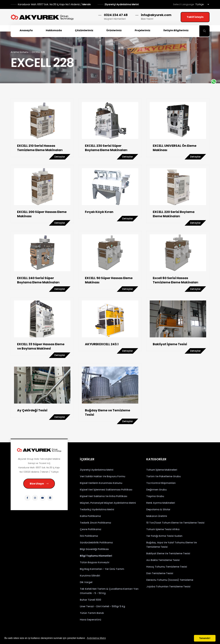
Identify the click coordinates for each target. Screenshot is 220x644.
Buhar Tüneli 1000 (90, 600)
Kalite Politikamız (90, 516)
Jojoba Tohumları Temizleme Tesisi (168, 587)
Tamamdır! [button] (205, 638)
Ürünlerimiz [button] (114, 30)
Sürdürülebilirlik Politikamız (96, 543)
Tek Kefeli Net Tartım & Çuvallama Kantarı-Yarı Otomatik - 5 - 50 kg (109, 591)
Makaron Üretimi (157, 516)
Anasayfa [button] (26, 30)
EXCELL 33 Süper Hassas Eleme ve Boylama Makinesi (41, 346)
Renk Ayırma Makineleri (161, 503)
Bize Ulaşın (39, 484)
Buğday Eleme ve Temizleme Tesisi (108, 412)
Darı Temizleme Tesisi (160, 573)
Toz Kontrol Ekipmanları (161, 483)
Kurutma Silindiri (90, 576)
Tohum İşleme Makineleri (162, 470)
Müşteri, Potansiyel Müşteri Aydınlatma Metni (108, 503)
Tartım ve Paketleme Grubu (163, 476)
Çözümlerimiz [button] (84, 30)
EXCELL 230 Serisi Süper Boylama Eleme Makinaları (106, 148)
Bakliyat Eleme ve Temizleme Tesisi (168, 553)
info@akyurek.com (156, 15)
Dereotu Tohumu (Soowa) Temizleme (170, 580)
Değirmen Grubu (156, 490)
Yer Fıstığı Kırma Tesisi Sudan (164, 536)
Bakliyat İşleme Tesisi (170, 344)
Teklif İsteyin (195, 17)
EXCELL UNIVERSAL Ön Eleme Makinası (175, 148)
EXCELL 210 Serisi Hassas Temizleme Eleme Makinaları (40, 148)
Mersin (54, 4)
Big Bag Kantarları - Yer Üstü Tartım (102, 569)
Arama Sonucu (20, 52)
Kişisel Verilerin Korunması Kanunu (101, 483)
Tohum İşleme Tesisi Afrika (163, 529)
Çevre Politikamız (91, 529)
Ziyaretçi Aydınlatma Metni (122, 4)
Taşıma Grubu (155, 496)
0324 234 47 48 (116, 15)
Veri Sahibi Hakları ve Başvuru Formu (103, 476)
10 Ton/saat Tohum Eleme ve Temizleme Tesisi (175, 523)
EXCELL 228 (38, 52)
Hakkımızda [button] (54, 30)
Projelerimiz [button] (143, 30)
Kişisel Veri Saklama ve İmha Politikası (104, 496)
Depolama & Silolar (158, 509)
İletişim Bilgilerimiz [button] (176, 30)
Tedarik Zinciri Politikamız (96, 523)
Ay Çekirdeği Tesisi (32, 410)
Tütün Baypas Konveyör (95, 562)
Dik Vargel (86, 582)
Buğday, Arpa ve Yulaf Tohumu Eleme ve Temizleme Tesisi (172, 545)
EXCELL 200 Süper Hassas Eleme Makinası (42, 214)
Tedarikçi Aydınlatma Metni (97, 509)
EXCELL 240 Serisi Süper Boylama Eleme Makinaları (38, 280)
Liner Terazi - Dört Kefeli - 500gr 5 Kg (102, 606)
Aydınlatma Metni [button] (96, 638)
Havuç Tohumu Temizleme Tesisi (167, 567)
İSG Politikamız (89, 536)
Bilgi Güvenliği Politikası (94, 549)
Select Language (184, 4)
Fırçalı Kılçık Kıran (99, 212)
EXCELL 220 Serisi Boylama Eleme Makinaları (174, 214)
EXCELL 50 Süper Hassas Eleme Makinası (109, 280)
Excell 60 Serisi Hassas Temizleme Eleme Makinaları (176, 280)
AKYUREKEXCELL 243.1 (102, 344)
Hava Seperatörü (90, 620)
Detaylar (60, 157)
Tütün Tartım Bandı (92, 613)
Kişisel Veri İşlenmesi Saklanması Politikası (106, 490)
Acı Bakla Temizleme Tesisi (163, 560)
